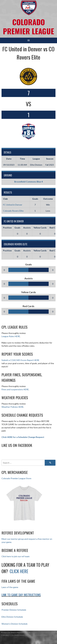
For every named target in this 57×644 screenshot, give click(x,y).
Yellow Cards (40, 228)
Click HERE (19, 571)
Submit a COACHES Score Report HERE (20, 360)
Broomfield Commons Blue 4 (28, 182)
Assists (27, 228)
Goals (17, 228)
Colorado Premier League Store (16, 478)
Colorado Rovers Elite (13, 211)
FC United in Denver (13, 205)
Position (7, 228)
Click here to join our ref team (16, 556)
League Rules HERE (11, 336)
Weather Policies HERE (13, 407)
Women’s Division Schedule (15, 624)
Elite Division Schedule (12, 617)
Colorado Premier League (28, 26)
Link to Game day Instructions (21, 595)
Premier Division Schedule (14, 610)
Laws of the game (10, 587)
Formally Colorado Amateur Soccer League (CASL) (24, 635)
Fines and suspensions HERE (15, 389)
